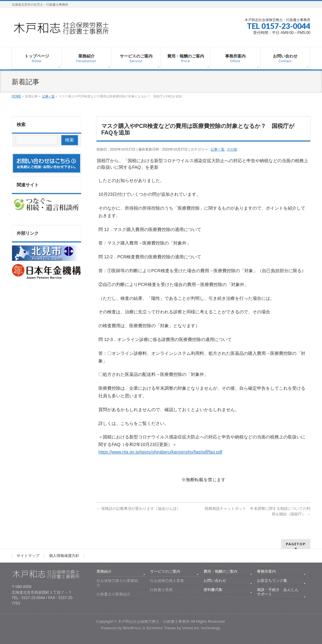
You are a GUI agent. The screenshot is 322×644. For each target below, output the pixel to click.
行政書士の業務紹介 (114, 594)
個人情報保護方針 (64, 556)
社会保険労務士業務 (167, 581)
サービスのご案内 (165, 571)
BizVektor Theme (161, 628)
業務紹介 (104, 571)
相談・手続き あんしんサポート (278, 592)
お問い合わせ (215, 581)
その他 (232, 149)
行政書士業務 (161, 590)
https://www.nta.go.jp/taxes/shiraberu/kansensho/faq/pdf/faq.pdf (160, 452)
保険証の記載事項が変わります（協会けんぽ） (139, 509)
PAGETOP (296, 544)
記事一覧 (218, 149)
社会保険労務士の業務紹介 (117, 583)
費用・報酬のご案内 (220, 571)
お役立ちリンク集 (272, 581)
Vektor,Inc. (191, 628)
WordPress (132, 628)
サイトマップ (28, 556)
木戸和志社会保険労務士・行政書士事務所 (154, 621)
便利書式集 (213, 590)
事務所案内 (266, 571)
